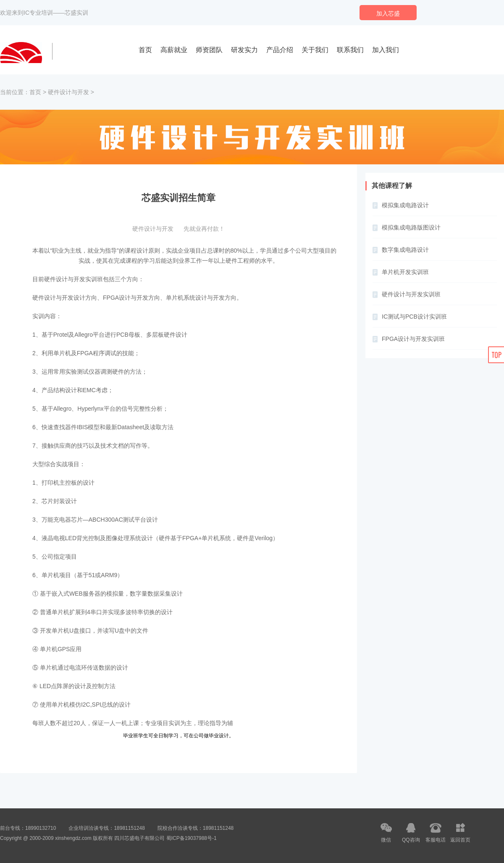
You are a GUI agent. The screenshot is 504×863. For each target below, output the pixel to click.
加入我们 (386, 50)
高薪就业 (174, 50)
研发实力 (244, 50)
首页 (145, 50)
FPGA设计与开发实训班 (413, 339)
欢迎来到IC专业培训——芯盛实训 (44, 13)
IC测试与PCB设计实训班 (414, 317)
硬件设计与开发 (68, 92)
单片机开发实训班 (405, 272)
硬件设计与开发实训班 (411, 294)
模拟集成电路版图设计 (411, 227)
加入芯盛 (388, 13)
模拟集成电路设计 (405, 205)
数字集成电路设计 (405, 250)
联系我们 (350, 50)
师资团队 (209, 50)
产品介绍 (280, 50)
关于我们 (315, 50)
